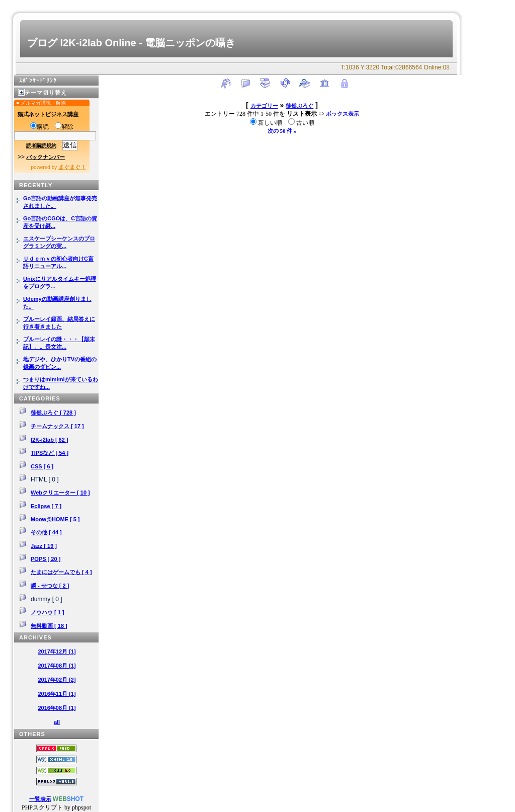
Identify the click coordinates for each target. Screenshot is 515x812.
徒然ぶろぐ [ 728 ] (53, 413)
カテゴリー (264, 106)
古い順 (301, 123)
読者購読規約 (41, 146)
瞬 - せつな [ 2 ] (50, 586)
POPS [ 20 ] (46, 559)
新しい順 (267, 123)
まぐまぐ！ (72, 167)
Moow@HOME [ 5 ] (55, 519)
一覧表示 (40, 799)
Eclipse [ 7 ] (46, 506)
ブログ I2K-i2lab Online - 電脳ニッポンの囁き (131, 43)
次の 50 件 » (282, 131)
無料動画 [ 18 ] (49, 626)
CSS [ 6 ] (42, 466)
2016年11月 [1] (57, 694)
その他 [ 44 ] (46, 532)
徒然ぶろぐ (299, 106)
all (57, 722)
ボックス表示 (342, 114)
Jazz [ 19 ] (44, 546)
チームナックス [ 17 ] (57, 426)
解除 (64, 127)
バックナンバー (46, 157)
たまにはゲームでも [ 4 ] (61, 572)
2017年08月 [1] (57, 666)
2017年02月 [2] (57, 680)
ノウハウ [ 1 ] (48, 612)
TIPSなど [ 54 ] (50, 453)
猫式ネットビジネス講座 (48, 114)
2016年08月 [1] (57, 708)
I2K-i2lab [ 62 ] (50, 440)
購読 (39, 127)
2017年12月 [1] (57, 652)
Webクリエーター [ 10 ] (60, 493)
